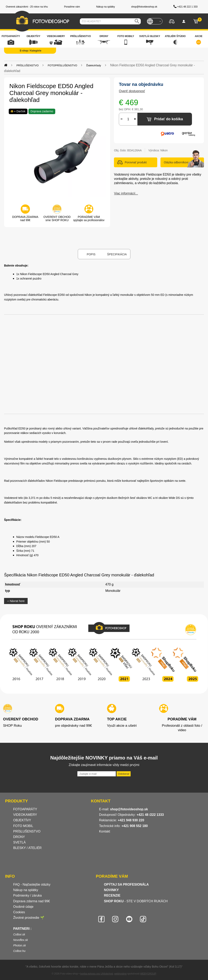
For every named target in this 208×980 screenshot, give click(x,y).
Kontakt (105, 831)
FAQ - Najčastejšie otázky (32, 884)
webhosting (121, 974)
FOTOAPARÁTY (25, 809)
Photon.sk (19, 945)
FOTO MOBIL (23, 826)
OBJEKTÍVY (22, 820)
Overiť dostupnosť (132, 91)
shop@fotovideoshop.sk (129, 809)
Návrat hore (16, 601)
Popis (91, 254)
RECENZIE (112, 895)
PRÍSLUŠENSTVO (27, 831)
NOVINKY (111, 890)
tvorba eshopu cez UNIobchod (96, 974)
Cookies (19, 912)
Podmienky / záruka (28, 895)
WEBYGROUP (148, 974)
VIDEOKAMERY (25, 815)
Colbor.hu (19, 951)
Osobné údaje (23, 907)
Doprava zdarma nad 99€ (32, 901)
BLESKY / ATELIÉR (27, 848)
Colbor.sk (19, 934)
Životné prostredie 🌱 (29, 918)
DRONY (19, 837)
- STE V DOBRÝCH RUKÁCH (136, 901)
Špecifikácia (117, 254)
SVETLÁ (20, 842)
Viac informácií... (126, 193)
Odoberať (124, 774)
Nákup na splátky (26, 890)
